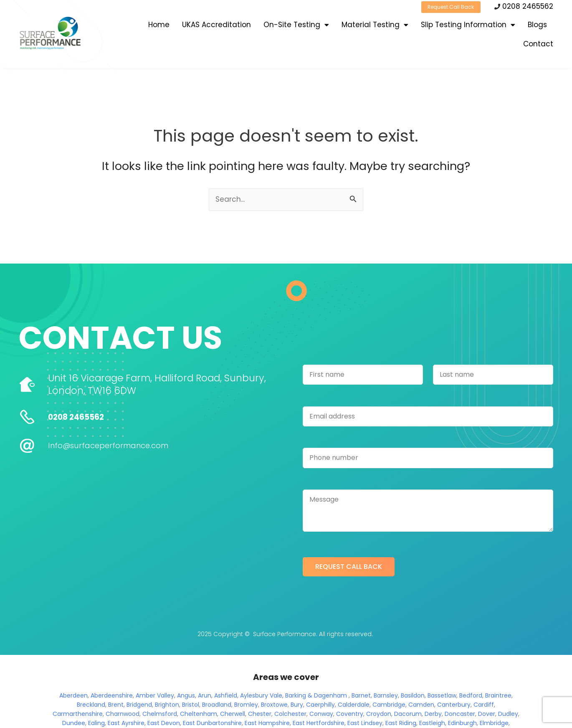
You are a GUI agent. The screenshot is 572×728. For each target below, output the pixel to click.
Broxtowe (274, 705)
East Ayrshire (126, 724)
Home (159, 28)
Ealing (96, 724)
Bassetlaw (442, 696)
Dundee (74, 724)
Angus (186, 696)
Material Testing (375, 28)
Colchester (290, 715)
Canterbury (454, 705)
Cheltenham (199, 715)
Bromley (246, 705)
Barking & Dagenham (316, 696)
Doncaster (460, 715)
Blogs (537, 28)
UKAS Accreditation (216, 28)
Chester (260, 715)
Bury (297, 705)
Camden (421, 705)
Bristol (191, 705)
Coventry (350, 715)
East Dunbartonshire (212, 724)
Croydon (379, 715)
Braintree (498, 696)
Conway (321, 715)
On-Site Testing (296, 28)
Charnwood (123, 715)
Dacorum (408, 715)
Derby (433, 715)
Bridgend (139, 705)
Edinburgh (462, 724)
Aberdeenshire (112, 696)
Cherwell (233, 715)
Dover (487, 715)
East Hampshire (267, 724)
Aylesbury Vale (261, 696)
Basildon (413, 696)
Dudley (508, 715)
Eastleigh (432, 724)
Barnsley (386, 696)
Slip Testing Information (468, 28)
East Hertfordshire (319, 724)
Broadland (217, 705)
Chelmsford (160, 715)
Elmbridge (494, 724)
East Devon (164, 724)
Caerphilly (320, 705)
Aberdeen (73, 696)
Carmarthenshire (78, 715)
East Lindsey (365, 724)
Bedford (471, 696)
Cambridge (389, 705)
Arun (205, 696)
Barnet (361, 696)
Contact (538, 47)
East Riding (401, 724)
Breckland (91, 705)
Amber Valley (155, 696)
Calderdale (354, 705)
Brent (116, 705)
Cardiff (484, 705)
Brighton (167, 705)
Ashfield (226, 696)
